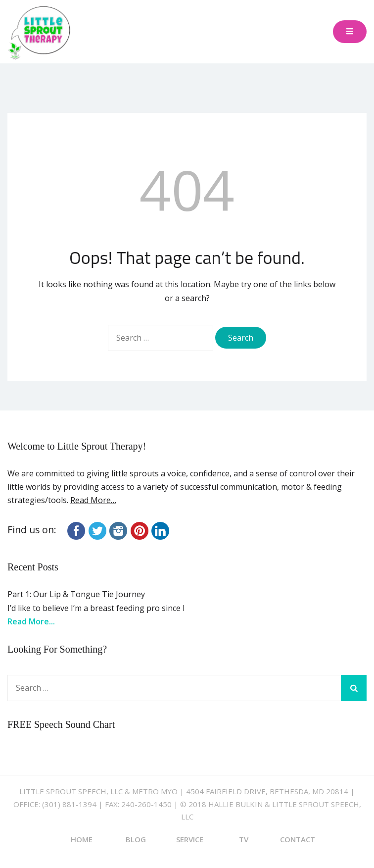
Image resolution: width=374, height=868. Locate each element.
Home (82, 839)
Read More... (31, 621)
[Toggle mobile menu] (350, 32)
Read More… (93, 500)
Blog (136, 839)
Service (190, 839)
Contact (298, 839)
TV (244, 839)
